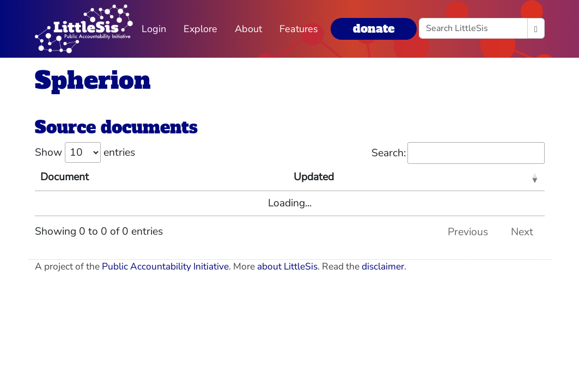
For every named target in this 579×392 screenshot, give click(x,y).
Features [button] (299, 29)
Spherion (93, 80)
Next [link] (522, 232)
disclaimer (383, 267)
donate (374, 29)
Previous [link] (468, 232)
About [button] (248, 29)
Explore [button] (200, 29)
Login (154, 29)
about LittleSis (287, 267)
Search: (458, 153)
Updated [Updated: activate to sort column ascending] (314, 177)
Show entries (85, 152)
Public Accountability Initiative (165, 267)
